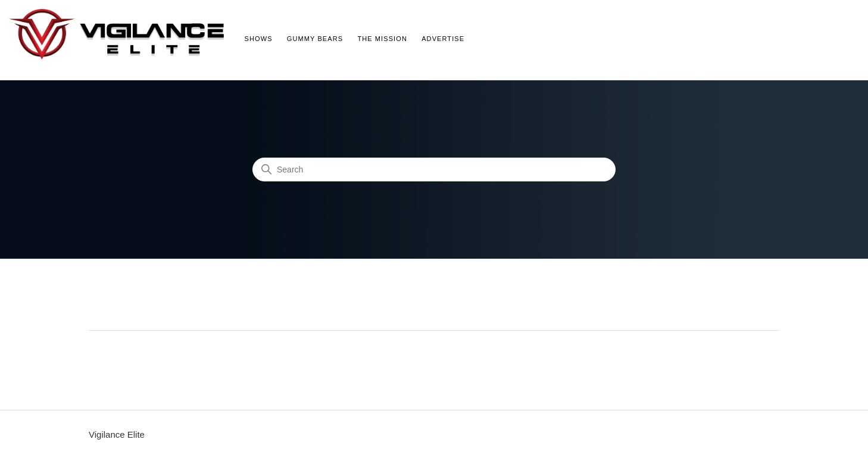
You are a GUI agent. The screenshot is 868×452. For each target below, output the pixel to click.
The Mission (382, 39)
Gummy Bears (315, 39)
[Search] (434, 169)
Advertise (443, 39)
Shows (259, 39)
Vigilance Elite (117, 434)
